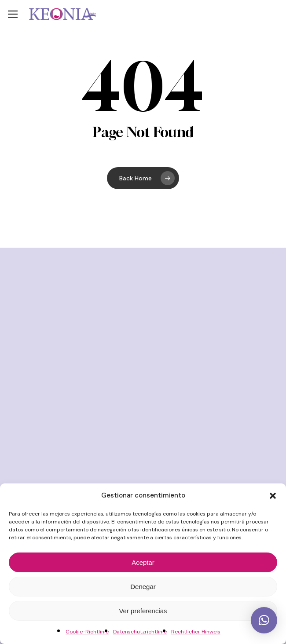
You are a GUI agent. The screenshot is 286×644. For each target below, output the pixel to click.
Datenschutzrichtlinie (140, 632)
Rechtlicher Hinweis (196, 632)
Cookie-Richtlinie (87, 632)
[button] (273, 496)
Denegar (143, 587)
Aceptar (143, 562)
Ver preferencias (143, 611)
